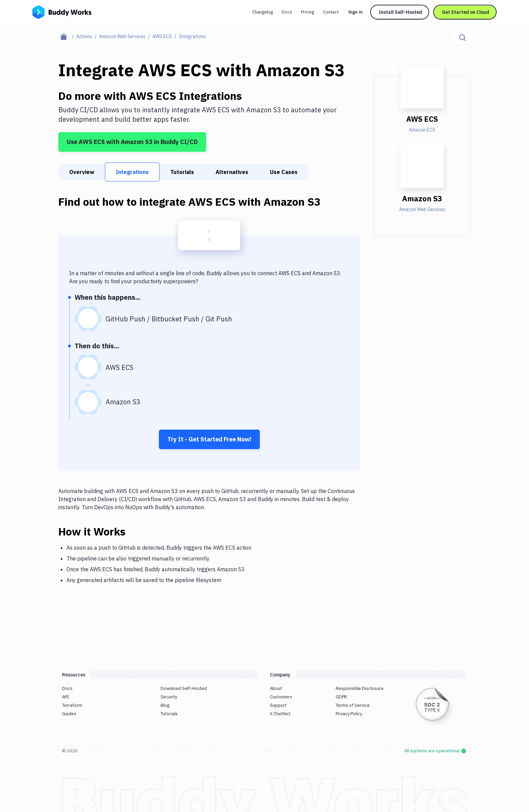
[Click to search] (463, 38)
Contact (331, 12)
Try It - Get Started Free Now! (209, 439)
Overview (82, 172)
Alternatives (232, 172)
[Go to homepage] (62, 11)
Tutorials (182, 172)
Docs (287, 12)
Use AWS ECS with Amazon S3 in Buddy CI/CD (132, 142)
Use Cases (284, 172)
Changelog (262, 12)
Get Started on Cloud (466, 12)
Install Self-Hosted (400, 12)
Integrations (132, 172)
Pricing (308, 12)
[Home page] (67, 36)
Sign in (355, 12)
